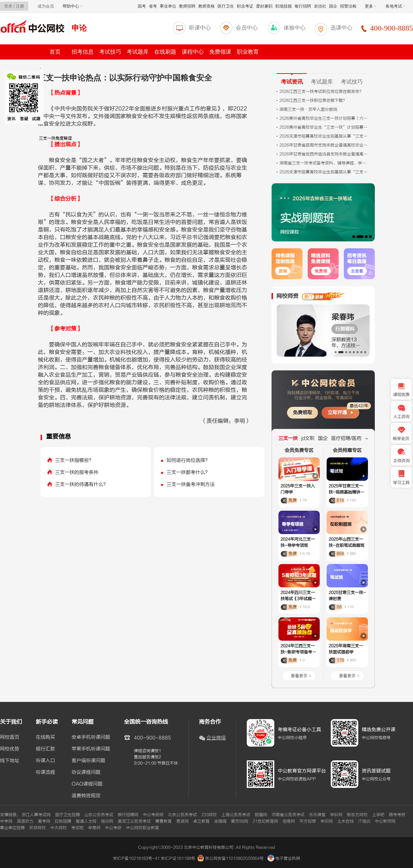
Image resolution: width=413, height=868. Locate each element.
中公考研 (113, 828)
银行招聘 (303, 6)
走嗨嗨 (220, 821)
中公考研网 (153, 815)
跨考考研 (397, 815)
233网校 (209, 815)
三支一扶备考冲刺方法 (191, 484)
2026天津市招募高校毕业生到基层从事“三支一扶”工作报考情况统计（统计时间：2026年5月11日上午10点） (324, 172)
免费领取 (303, 413)
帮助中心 (73, 6)
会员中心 (247, 28)
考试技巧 (110, 52)
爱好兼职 (264, 6)
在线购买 (45, 737)
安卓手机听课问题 (91, 737)
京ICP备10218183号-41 (136, 858)
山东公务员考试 (99, 815)
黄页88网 (240, 821)
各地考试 (395, 6)
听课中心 (200, 28)
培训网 (107, 821)
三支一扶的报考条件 (77, 472)
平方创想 (308, 821)
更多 (371, 6)
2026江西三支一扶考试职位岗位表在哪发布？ (321, 91)
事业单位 (168, 6)
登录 (8, 6)
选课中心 (341, 28)
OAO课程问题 (87, 784)
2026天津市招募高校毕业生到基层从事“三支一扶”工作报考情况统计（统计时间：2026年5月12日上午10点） (324, 136)
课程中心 (193, 52)
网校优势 (10, 749)
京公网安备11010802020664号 (234, 858)
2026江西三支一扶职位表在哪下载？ (313, 100)
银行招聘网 (128, 815)
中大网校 (59, 828)
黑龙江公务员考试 (134, 821)
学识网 (327, 821)
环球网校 (38, 828)
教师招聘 (187, 6)
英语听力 (25, 821)
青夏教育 (163, 821)
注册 (20, 6)
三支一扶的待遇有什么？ (82, 484)
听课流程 (45, 772)
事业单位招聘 (12, 828)
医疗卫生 (226, 6)
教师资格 (206, 6)
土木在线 (346, 821)
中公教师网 (385, 821)
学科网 (336, 815)
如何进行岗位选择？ (188, 460)
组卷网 (289, 821)
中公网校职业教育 (142, 828)
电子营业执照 (284, 858)
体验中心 (295, 28)
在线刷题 (165, 52)
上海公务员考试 (236, 815)
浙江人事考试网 (36, 815)
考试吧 (77, 828)
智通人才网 (86, 821)
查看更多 (299, 676)
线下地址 (10, 761)
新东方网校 (357, 815)
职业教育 (248, 52)
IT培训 (364, 821)
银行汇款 (45, 749)
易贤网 (182, 821)
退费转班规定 (86, 796)
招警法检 (348, 6)
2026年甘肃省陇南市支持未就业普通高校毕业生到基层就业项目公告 (324, 145)
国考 (142, 6)
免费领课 (220, 52)
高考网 (44, 821)
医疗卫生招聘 (67, 815)
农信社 (320, 6)
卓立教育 (201, 821)
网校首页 (10, 737)
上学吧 (378, 815)
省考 (153, 6)
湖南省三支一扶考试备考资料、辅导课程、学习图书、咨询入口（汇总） (324, 163)
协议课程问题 (86, 772)
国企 (333, 6)
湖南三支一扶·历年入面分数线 (308, 109)
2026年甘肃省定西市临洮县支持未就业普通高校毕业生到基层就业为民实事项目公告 (324, 154)
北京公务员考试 (182, 815)
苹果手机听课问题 (91, 749)
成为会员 (46, 6)
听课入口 (45, 761)
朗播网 (261, 815)
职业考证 (245, 6)
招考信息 (83, 52)
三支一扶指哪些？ (74, 460)
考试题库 (138, 52)
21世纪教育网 (265, 821)
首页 (55, 52)
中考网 (6, 821)
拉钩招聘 (63, 821)
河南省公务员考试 (288, 815)
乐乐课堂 (317, 815)
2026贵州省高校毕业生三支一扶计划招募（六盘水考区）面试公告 (324, 118)
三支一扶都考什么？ (188, 472)
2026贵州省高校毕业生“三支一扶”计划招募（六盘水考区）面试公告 (324, 127)
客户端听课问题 (88, 761)
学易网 (94, 828)
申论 (79, 28)
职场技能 (284, 6)
